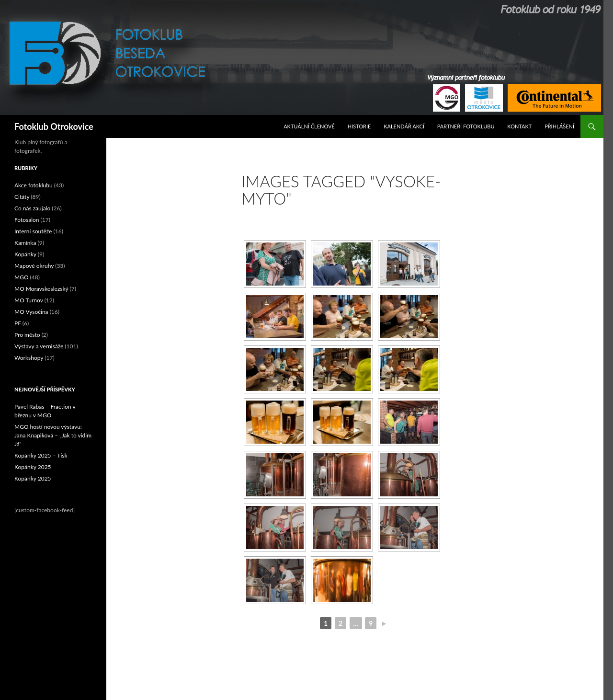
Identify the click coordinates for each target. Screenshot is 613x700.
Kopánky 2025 (33, 467)
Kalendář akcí (404, 126)
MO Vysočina (31, 312)
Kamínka (25, 243)
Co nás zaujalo (32, 208)
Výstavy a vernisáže (39, 346)
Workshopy (29, 358)
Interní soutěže (33, 231)
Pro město (27, 335)
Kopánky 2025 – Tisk (41, 455)
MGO (22, 277)
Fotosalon (27, 220)
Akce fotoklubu (34, 185)
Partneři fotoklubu (466, 126)
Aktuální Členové (309, 126)
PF (18, 323)
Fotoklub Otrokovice (54, 126)
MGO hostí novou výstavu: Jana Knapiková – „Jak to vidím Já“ (53, 435)
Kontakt (519, 126)
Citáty (22, 197)
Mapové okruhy (34, 266)
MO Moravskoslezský (41, 289)
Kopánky (25, 254)
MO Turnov (29, 300)
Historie (359, 126)
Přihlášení (559, 126)
